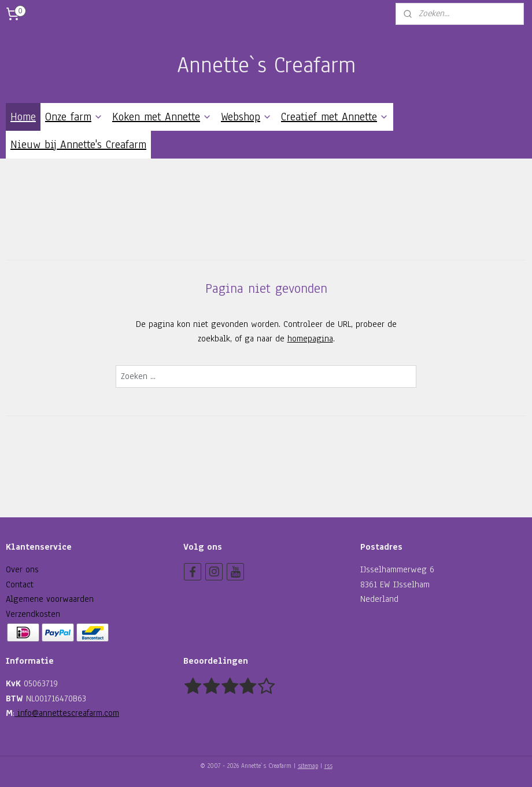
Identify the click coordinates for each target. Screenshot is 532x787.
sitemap (308, 766)
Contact (20, 584)
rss (328, 766)
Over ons (22, 569)
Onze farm (74, 117)
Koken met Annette (162, 117)
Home (23, 117)
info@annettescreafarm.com (67, 713)
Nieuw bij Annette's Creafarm (78, 145)
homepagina (310, 339)
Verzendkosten (33, 614)
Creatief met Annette (335, 117)
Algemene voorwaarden (50, 599)
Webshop (246, 117)
